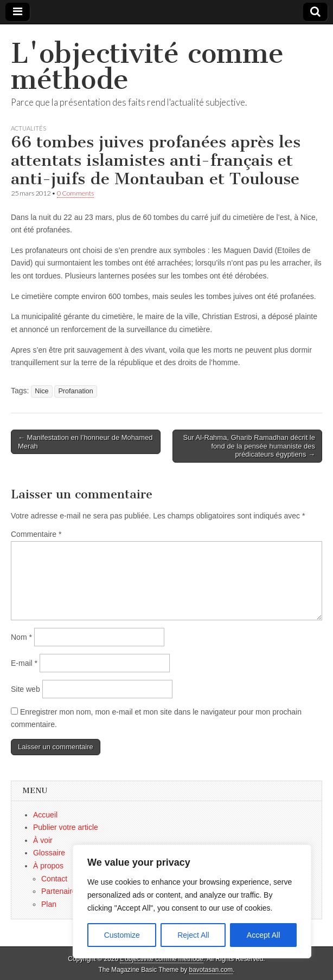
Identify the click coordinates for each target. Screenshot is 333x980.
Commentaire (36, 534)
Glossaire (49, 853)
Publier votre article (66, 827)
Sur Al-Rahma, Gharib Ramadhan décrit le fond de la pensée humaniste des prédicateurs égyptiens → (249, 446)
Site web (25, 689)
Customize (122, 935)
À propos (48, 866)
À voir (43, 840)
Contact (54, 879)
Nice (41, 391)
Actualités (28, 128)
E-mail (24, 663)
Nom (21, 637)
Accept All (263, 935)
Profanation (75, 391)
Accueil (45, 815)
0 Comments (75, 193)
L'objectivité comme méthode (147, 66)
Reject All (193, 935)
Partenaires (61, 891)
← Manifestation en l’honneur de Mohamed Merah (85, 442)
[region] (192, 901)
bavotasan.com (211, 970)
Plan (49, 904)
